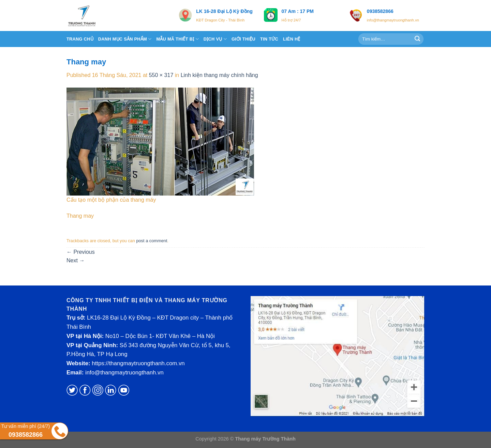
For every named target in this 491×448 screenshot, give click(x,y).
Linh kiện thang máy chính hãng (219, 75)
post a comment (152, 241)
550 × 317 (161, 75)
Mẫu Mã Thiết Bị (177, 39)
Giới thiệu (243, 39)
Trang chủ (80, 39)
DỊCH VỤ (215, 39)
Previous (81, 252)
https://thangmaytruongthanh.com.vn (138, 363)
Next (76, 260)
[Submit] (417, 39)
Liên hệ (292, 39)
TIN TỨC (269, 39)
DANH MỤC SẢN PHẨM (125, 39)
